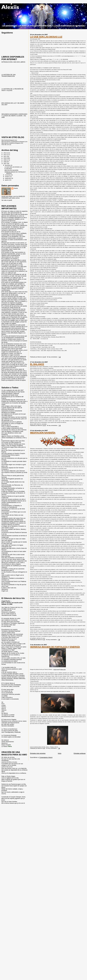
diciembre (8, 165)
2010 (5, 158)
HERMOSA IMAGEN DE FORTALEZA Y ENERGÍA (55, 647)
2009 (5, 160)
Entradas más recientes (38, 753)
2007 (5, 164)
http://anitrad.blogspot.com (9, 140)
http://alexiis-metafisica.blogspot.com (12, 143)
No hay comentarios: (52, 357)
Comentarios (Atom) (46, 757)
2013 (5, 153)
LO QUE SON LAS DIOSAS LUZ (46, 37)
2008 (5, 162)
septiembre (8, 178)
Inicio (60, 753)
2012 (5, 155)
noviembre (8, 175)
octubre (7, 177)
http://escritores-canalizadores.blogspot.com (14, 142)
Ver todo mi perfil (7, 200)
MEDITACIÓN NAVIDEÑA (43, 433)
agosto (7, 180)
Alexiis (16, 188)
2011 (5, 156)
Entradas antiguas (80, 753)
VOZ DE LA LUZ (6, 144)
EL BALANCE (37, 364)
